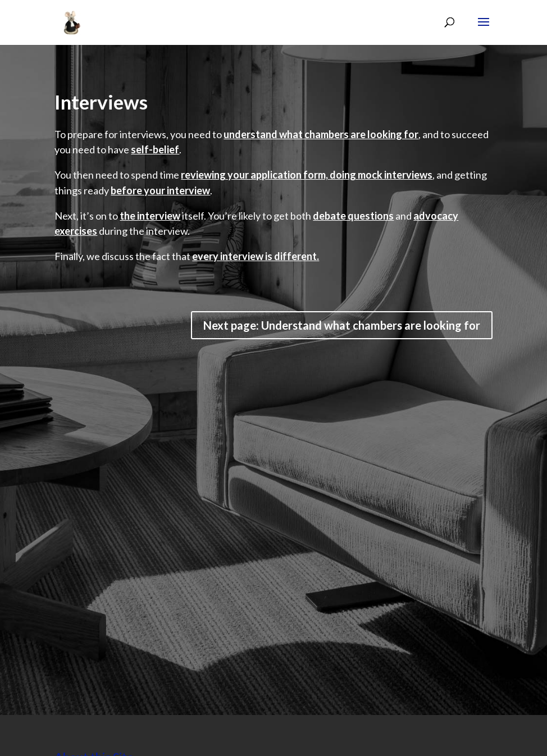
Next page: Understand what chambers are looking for (342, 325)
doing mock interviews (381, 175)
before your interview (160, 190)
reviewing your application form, (255, 175)
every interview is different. (256, 256)
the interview (150, 216)
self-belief (155, 149)
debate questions (353, 216)
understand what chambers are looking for (321, 134)
